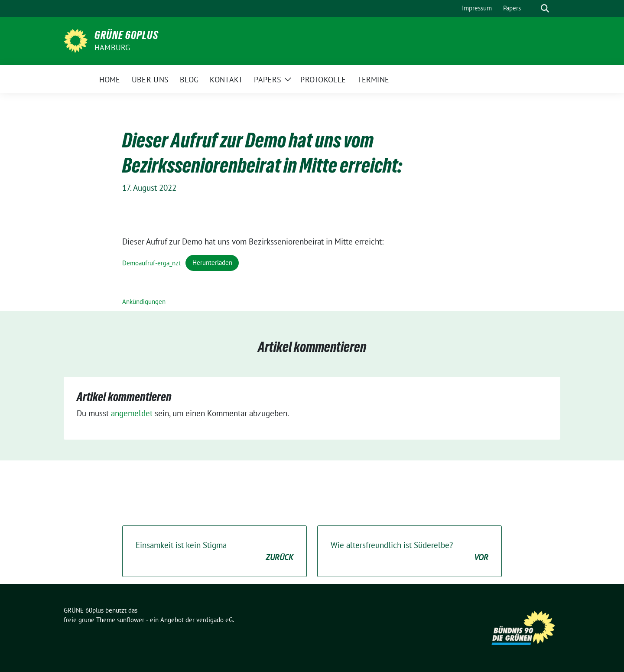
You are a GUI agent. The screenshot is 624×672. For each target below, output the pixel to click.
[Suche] (533, 8)
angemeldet (132, 413)
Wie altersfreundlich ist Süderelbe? (409, 552)
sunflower (131, 620)
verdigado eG (214, 620)
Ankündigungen (144, 302)
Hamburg (112, 47)
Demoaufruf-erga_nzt (151, 263)
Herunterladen (212, 263)
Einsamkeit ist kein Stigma (214, 552)
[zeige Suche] (545, 8)
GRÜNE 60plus (127, 35)
